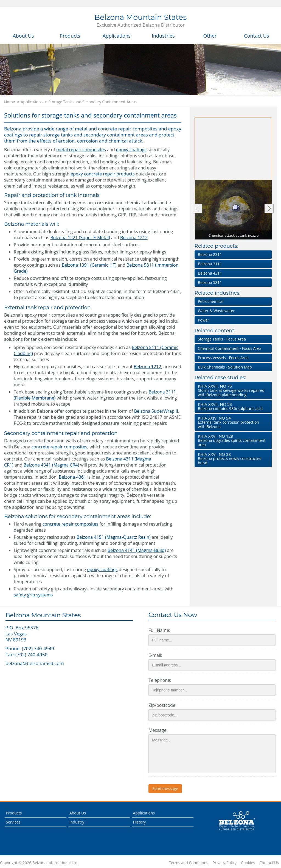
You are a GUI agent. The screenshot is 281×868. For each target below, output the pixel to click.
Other (210, 36)
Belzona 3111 (210, 264)
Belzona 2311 (210, 254)
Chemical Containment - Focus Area (230, 348)
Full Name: (159, 630)
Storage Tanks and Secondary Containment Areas (92, 102)
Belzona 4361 (72, 477)
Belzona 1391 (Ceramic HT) (89, 265)
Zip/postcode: (162, 705)
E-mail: (155, 655)
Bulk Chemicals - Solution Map (225, 367)
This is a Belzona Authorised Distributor (237, 821)
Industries (163, 36)
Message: (158, 730)
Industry (77, 822)
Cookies (248, 863)
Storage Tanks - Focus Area (222, 339)
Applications (117, 36)
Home (10, 102)
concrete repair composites (59, 447)
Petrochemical (211, 301)
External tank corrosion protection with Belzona (232, 422)
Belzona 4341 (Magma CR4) (51, 465)
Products (70, 36)
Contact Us (256, 36)
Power (203, 320)
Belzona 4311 (210, 273)
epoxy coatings (131, 150)
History (140, 822)
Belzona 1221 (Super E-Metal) (80, 238)
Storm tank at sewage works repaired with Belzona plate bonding (232, 390)
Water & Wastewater (216, 311)
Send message (165, 789)
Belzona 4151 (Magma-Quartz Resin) (114, 537)
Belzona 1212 (134, 238)
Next (269, 209)
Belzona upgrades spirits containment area (232, 440)
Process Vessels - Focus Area (223, 358)
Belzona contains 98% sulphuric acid (232, 406)
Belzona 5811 (210, 282)
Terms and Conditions (188, 863)
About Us (23, 36)
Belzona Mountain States (141, 21)
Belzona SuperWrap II (156, 411)
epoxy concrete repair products (103, 174)
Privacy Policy (225, 863)
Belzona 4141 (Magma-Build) (137, 550)
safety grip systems (33, 595)
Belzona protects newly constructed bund (232, 458)
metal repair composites (81, 150)
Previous (197, 209)
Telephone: (160, 680)
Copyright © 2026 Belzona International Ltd (39, 863)
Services (13, 822)
